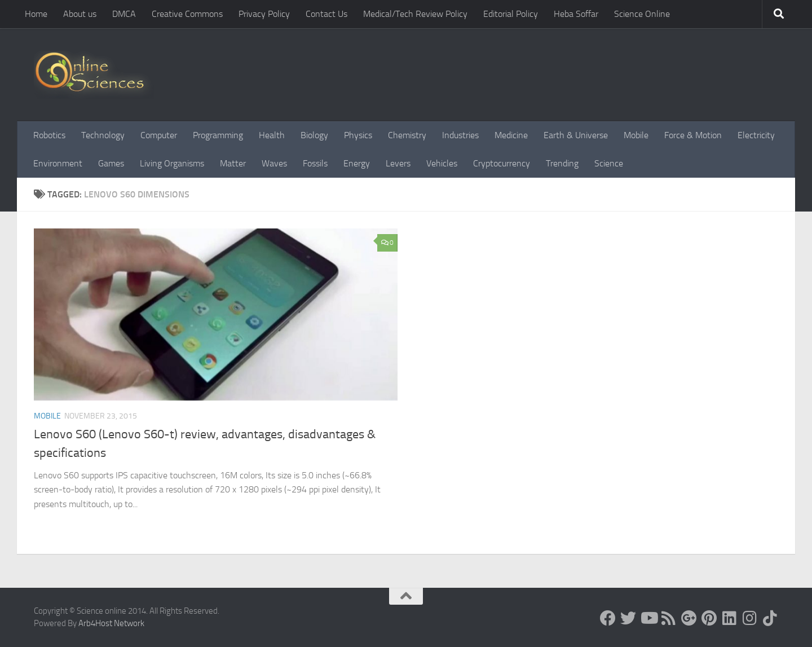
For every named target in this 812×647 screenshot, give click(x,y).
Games (111, 163)
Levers (398, 163)
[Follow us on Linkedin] (730, 618)
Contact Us (326, 14)
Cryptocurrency (502, 163)
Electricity (756, 135)
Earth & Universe (576, 135)
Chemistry (407, 135)
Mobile (636, 135)
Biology (314, 135)
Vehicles (442, 163)
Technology (103, 135)
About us (80, 14)
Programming (218, 135)
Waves (274, 163)
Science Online (642, 14)
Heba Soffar (576, 14)
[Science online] (608, 618)
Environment (58, 163)
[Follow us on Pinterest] (709, 618)
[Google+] (689, 618)
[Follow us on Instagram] (750, 618)
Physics (358, 135)
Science (609, 163)
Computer (159, 135)
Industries (460, 135)
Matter (233, 163)
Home (36, 14)
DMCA (124, 14)
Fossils (315, 163)
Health (272, 135)
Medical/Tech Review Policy (415, 14)
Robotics (49, 135)
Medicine (511, 135)
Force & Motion (693, 135)
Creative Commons (187, 14)
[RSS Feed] (669, 618)
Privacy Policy (264, 14)
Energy (357, 163)
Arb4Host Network (111, 623)
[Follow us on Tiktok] (770, 618)
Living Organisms (172, 163)
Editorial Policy (511, 14)
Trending (562, 163)
